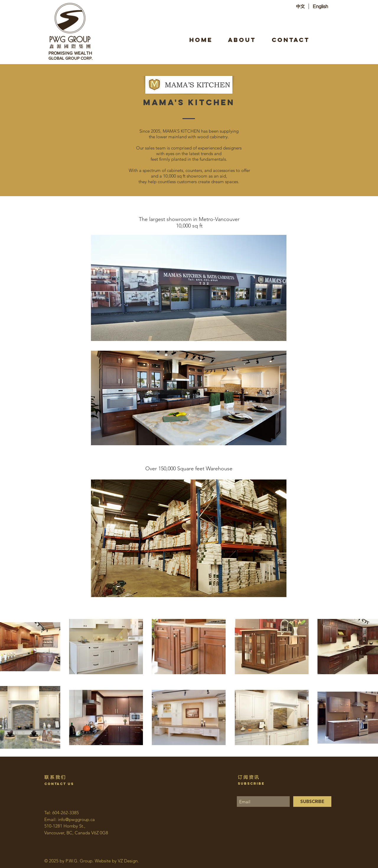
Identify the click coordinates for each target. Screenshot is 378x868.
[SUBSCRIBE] (312, 802)
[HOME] (201, 40)
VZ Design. (128, 861)
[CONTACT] (291, 40)
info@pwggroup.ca (76, 819)
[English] (320, 6)
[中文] (300, 6)
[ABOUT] (242, 40)
